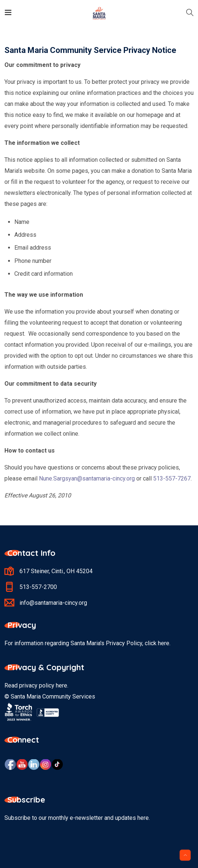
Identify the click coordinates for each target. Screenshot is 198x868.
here (62, 685)
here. (164, 643)
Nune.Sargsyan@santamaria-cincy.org (87, 478)
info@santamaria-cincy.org (53, 603)
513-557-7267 (172, 478)
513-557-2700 (38, 587)
